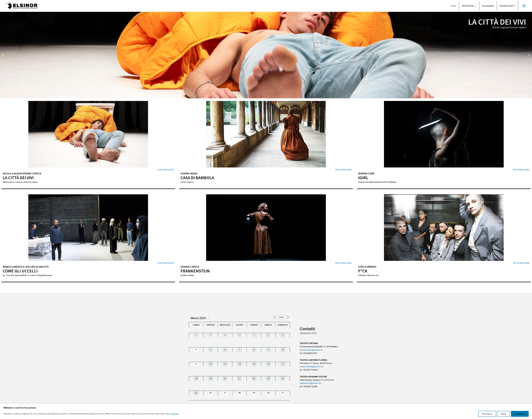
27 (211, 335)
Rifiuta (504, 414)
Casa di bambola (198, 178)
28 (225, 335)
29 (239, 335)
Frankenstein (195, 271)
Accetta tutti (520, 414)
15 (254, 364)
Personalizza (487, 414)
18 (196, 378)
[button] (261, 96)
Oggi (281, 317)
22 (254, 378)
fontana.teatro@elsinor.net (311, 350)
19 (211, 378)
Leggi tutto (175, 414)
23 (268, 378)
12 (211, 364)
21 (239, 378)
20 (225, 378)
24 (283, 378)
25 (196, 393)
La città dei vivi (19, 178)
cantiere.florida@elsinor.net (311, 367)
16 (268, 364)
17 (283, 364)
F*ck (363, 271)
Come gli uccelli (20, 271)
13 (225, 364)
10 (283, 350)
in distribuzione (166, 170)
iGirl (363, 178)
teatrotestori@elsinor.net (311, 383)
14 (239, 364)
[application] (475, 6)
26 (196, 335)
